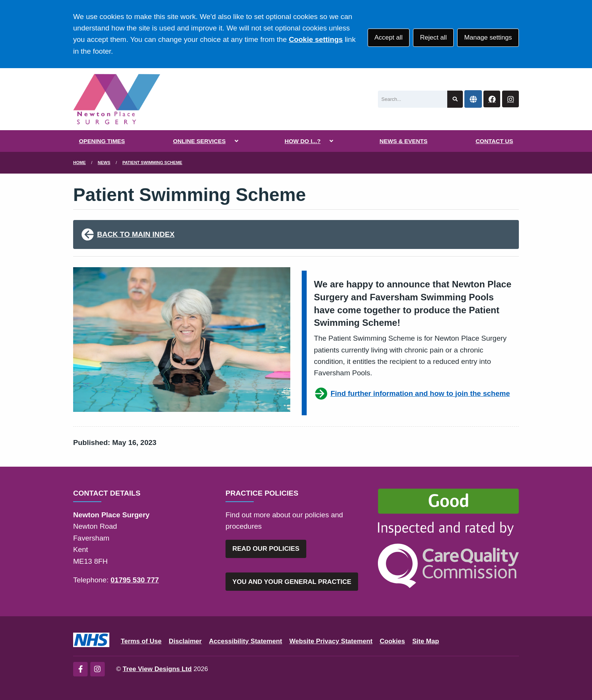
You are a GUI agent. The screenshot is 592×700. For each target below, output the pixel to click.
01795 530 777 (135, 580)
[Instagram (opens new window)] (98, 669)
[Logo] (117, 99)
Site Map (426, 641)
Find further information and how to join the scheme (412, 394)
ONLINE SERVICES (199, 141)
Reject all (433, 37)
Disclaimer (185, 641)
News (104, 163)
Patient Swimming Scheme (152, 163)
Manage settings (488, 37)
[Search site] (455, 99)
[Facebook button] (492, 99)
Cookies (393, 641)
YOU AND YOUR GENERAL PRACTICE (292, 582)
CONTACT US (494, 141)
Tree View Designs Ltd (157, 669)
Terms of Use (141, 641)
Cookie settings (316, 39)
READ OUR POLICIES (266, 549)
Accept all (389, 37)
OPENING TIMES (102, 141)
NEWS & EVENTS (403, 141)
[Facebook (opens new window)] (80, 669)
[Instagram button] (510, 99)
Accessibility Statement (246, 641)
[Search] (413, 99)
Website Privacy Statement (331, 641)
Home (79, 163)
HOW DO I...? (303, 141)
